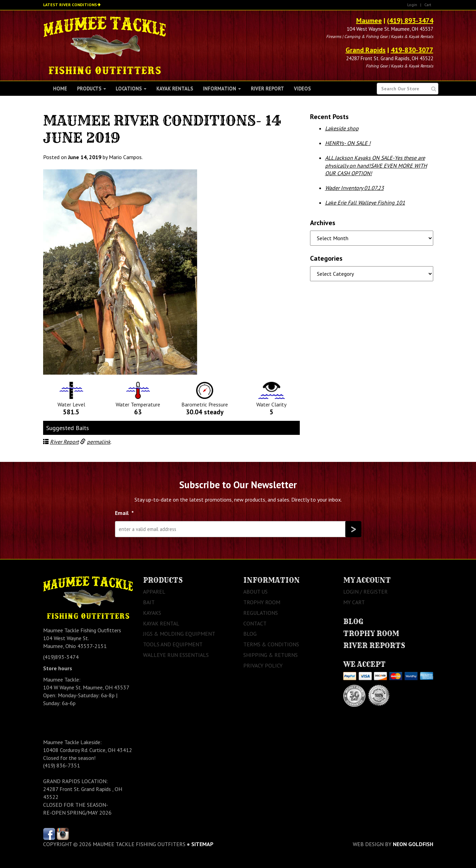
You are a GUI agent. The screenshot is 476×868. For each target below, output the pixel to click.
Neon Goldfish (413, 844)
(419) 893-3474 (410, 21)
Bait (149, 602)
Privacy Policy (263, 665)
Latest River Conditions (70, 5)
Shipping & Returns (271, 655)
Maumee (369, 21)
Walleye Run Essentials (176, 655)
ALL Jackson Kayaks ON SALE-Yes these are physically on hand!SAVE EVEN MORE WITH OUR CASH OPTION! (376, 166)
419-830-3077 (412, 50)
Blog (250, 634)
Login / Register (365, 592)
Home (60, 88)
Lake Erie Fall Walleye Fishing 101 (365, 203)
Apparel (154, 592)
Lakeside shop (342, 128)
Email (124, 513)
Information (222, 88)
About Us (255, 592)
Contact (255, 623)
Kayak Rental (161, 623)
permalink (99, 442)
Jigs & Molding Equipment (179, 634)
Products (92, 88)
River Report (267, 88)
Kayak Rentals (175, 88)
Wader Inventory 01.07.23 (355, 188)
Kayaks (152, 613)
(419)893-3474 (61, 657)
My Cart (354, 602)
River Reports (374, 645)
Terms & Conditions (271, 644)
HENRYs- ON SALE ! (348, 143)
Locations (131, 88)
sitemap (202, 844)
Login (412, 5)
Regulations (261, 613)
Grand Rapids (366, 50)
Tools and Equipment (173, 644)
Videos (302, 88)
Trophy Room (262, 602)
